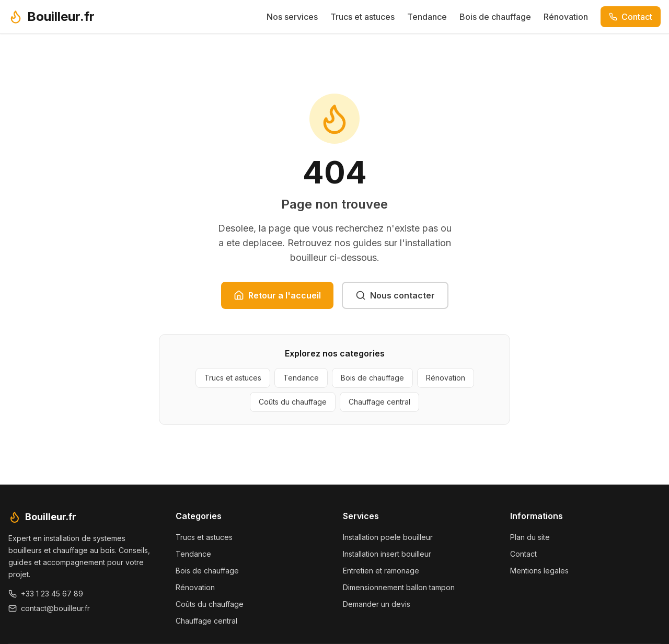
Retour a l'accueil (277, 295)
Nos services (292, 17)
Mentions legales (539, 571)
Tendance (427, 17)
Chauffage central (379, 402)
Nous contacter (395, 295)
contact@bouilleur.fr (49, 608)
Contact (631, 17)
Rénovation (566, 17)
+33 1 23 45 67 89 (46, 594)
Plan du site (530, 537)
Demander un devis (377, 604)
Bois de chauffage (495, 17)
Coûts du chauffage (293, 402)
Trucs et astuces (362, 17)
